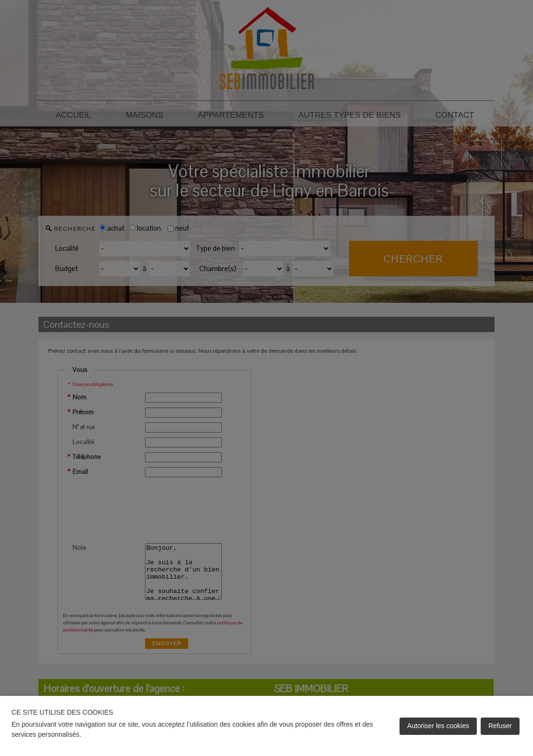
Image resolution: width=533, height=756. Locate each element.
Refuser (500, 726)
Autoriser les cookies (438, 726)
